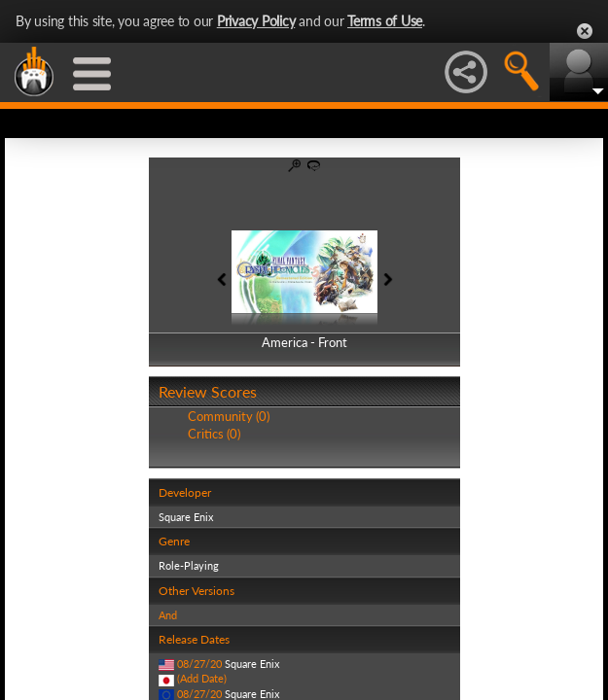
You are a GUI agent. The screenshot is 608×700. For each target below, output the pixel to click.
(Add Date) (202, 678)
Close (585, 31)
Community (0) (229, 416)
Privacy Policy (256, 21)
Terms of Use (385, 21)
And (168, 615)
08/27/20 (199, 664)
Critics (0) (214, 434)
